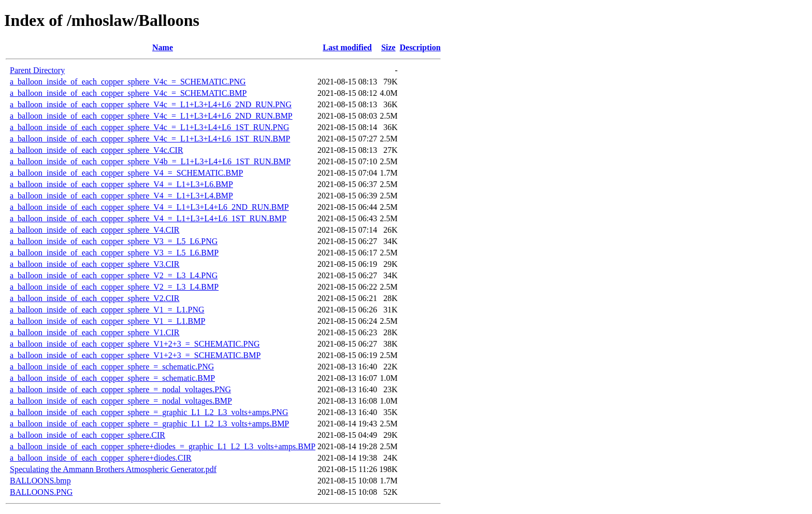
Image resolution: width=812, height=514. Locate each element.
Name (163, 47)
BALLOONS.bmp (40, 481)
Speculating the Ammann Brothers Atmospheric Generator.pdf (113, 469)
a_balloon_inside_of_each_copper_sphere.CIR (88, 435)
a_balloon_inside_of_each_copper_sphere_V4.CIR (95, 230)
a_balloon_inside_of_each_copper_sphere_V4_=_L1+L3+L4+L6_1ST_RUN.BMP (148, 218)
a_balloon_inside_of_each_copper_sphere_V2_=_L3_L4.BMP (114, 287)
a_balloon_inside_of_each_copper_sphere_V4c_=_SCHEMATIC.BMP (128, 93)
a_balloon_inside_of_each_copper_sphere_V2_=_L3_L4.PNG (114, 275)
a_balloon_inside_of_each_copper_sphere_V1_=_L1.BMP (107, 321)
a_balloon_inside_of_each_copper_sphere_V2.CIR (95, 298)
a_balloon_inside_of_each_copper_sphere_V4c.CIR (97, 150)
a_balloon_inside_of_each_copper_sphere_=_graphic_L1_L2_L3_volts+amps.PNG (149, 412)
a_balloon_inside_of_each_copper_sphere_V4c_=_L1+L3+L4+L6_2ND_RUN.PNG (151, 104)
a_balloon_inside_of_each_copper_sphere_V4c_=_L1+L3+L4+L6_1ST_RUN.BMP (150, 139)
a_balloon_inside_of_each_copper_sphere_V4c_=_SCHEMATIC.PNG (128, 82)
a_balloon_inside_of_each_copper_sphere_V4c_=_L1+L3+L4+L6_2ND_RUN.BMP (151, 116)
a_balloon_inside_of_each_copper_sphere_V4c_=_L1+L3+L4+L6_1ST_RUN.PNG (150, 127)
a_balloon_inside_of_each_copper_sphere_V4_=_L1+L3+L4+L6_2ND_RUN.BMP (149, 207)
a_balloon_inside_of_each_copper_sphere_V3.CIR (95, 264)
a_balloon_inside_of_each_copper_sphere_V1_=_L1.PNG (107, 310)
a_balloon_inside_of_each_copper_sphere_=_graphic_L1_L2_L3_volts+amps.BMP (149, 424)
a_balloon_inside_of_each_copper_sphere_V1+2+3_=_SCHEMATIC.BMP (135, 355)
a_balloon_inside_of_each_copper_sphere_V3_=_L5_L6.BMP (114, 253)
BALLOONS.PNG (41, 492)
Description (420, 47)
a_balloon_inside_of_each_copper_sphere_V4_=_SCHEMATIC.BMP (126, 173)
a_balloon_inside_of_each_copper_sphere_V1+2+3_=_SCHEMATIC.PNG (135, 344)
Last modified (347, 47)
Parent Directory (37, 70)
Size (388, 47)
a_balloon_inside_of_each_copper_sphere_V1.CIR (95, 332)
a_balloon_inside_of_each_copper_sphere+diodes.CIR (101, 458)
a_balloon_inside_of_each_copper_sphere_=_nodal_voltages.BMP (121, 401)
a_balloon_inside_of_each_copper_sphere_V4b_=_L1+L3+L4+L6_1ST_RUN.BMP (150, 161)
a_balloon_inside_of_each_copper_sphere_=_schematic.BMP (112, 378)
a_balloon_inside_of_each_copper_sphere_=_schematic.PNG (112, 367)
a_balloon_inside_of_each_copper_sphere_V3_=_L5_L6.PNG (114, 241)
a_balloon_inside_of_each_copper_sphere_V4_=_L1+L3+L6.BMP (121, 184)
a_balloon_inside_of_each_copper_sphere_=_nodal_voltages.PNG (120, 389)
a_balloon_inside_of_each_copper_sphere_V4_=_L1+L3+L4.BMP (121, 196)
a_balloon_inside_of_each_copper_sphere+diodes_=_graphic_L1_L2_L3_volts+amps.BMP (163, 446)
